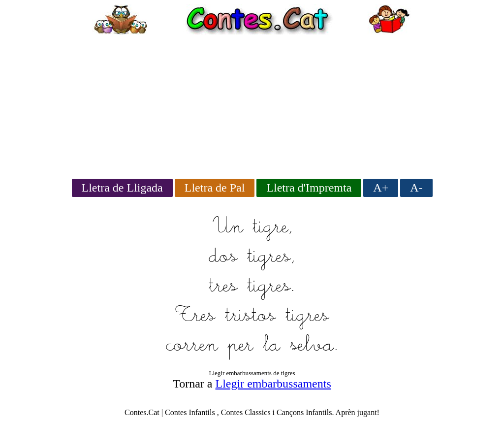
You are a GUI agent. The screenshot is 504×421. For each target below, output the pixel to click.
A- (416, 188)
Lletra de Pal (215, 188)
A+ (381, 188)
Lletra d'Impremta (309, 188)
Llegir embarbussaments (273, 384)
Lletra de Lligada (122, 188)
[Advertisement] (252, 103)
